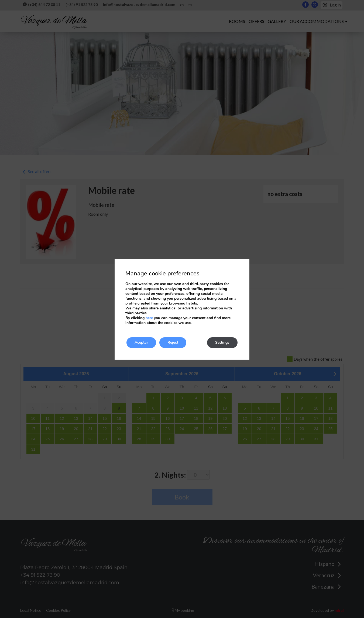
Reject (173, 342)
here (149, 318)
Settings (222, 342)
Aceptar (141, 342)
